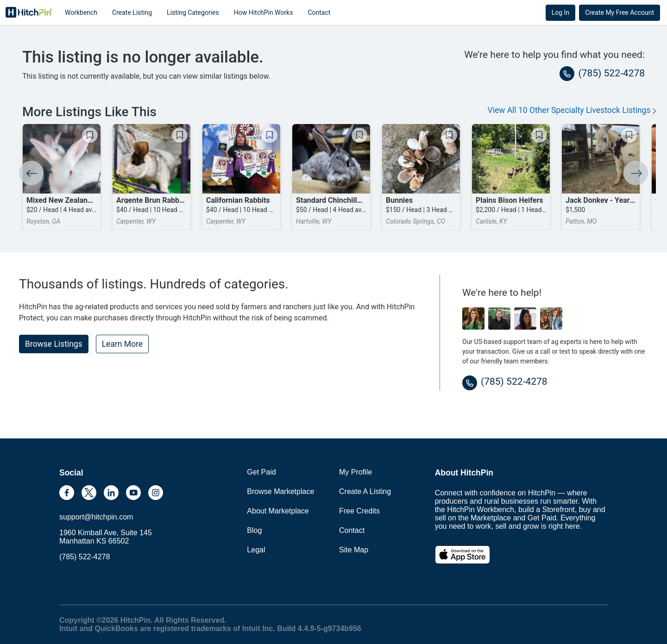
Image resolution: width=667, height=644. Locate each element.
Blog (254, 530)
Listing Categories (193, 13)
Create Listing (132, 13)
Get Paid (261, 472)
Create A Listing (365, 491)
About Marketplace (278, 511)
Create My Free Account (620, 13)
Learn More (122, 344)
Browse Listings (54, 344)
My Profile (356, 472)
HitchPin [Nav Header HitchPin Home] (29, 13)
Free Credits (359, 511)
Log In (560, 13)
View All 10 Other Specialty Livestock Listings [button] (572, 110)
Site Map (354, 550)
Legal (256, 550)
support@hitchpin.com (96, 517)
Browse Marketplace (280, 491)
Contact (319, 13)
